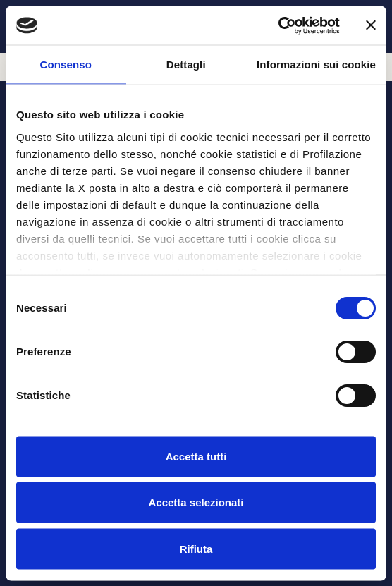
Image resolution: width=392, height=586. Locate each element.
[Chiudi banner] (371, 25)
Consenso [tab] (66, 65)
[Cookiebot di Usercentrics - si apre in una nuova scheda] (278, 25)
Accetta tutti (196, 456)
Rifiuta (196, 548)
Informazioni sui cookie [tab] (316, 65)
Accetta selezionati (196, 502)
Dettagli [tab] (186, 65)
